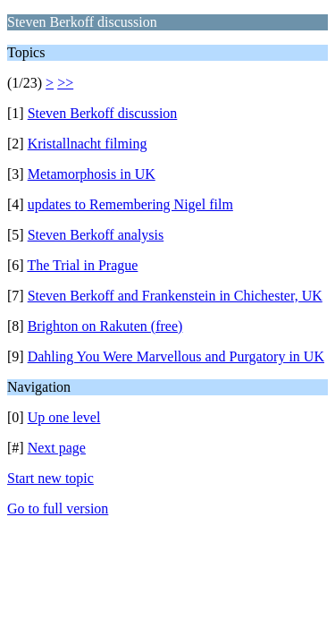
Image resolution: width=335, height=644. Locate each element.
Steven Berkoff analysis (96, 235)
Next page (57, 448)
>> (65, 83)
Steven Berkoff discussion (103, 113)
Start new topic (50, 478)
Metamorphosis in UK (92, 174)
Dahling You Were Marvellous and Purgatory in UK (176, 356)
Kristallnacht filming (88, 144)
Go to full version (58, 508)
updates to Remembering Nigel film (130, 204)
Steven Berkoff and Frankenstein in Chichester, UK (175, 296)
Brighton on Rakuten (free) (105, 326)
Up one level (64, 417)
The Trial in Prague (82, 265)
